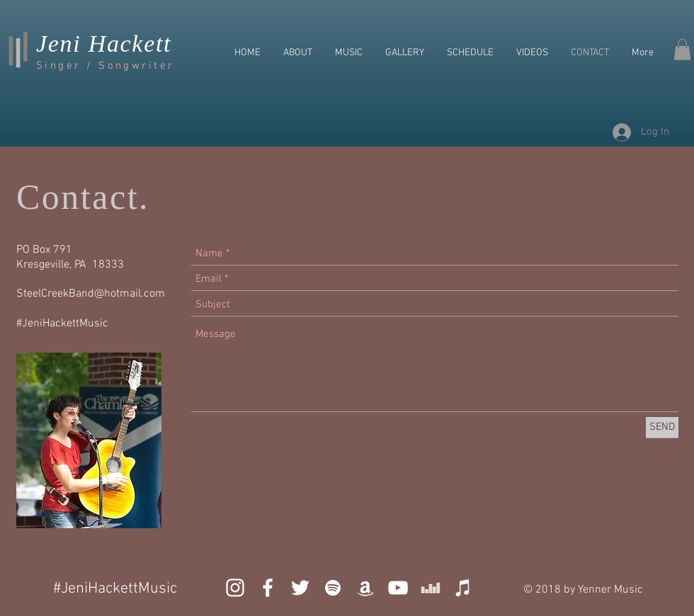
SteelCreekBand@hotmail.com (91, 294)
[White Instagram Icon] (235, 588)
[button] (682, 50)
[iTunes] (463, 588)
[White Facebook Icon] (268, 588)
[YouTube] (398, 588)
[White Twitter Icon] (300, 588)
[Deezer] (431, 588)
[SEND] (662, 427)
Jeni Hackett (104, 44)
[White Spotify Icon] (333, 588)
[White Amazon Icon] (365, 588)
